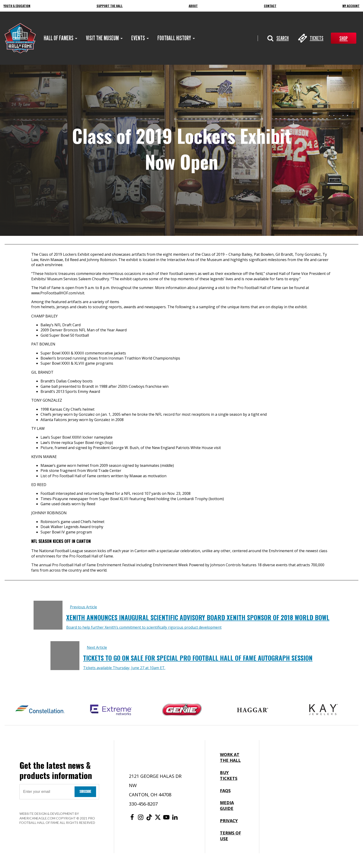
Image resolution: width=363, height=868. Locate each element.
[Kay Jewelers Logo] (324, 710)
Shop (344, 38)
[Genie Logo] (182, 710)
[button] (278, 38)
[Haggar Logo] (253, 710)
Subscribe (85, 792)
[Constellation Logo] (40, 710)
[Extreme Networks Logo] (111, 710)
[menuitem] (59, 38)
